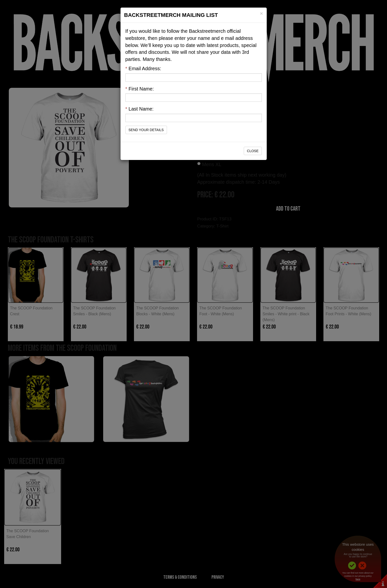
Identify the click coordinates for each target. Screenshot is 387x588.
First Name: (140, 89)
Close (253, 151)
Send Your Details (146, 130)
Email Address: (143, 68)
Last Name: (140, 109)
